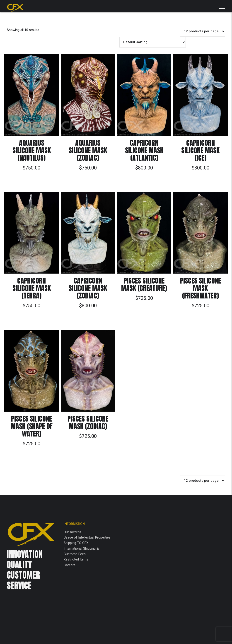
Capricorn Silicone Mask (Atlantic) (144, 150)
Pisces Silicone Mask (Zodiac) (88, 422)
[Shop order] (153, 42)
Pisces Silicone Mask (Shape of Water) (32, 426)
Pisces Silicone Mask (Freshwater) (201, 288)
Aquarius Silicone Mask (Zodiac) (88, 150)
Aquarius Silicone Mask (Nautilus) (32, 150)
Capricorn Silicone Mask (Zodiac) (88, 288)
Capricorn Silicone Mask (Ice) (200, 150)
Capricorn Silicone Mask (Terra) (32, 288)
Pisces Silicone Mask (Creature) (144, 284)
